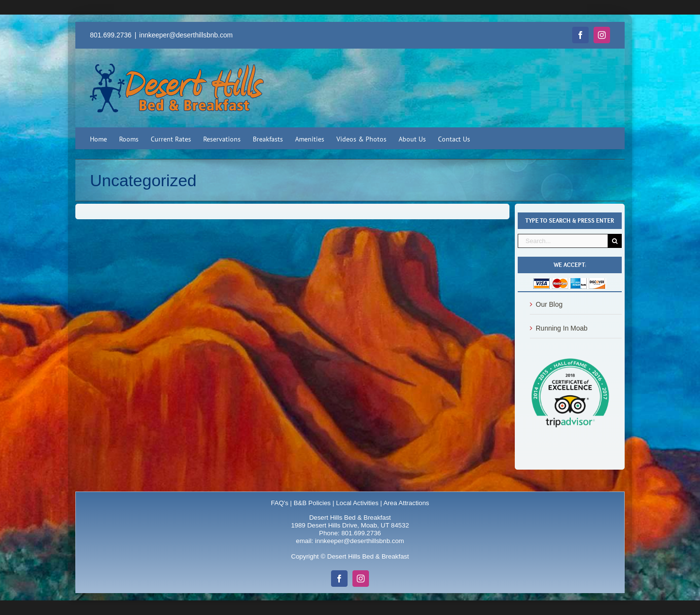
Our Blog (549, 304)
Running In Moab (562, 328)
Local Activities (357, 503)
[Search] (615, 241)
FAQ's (280, 503)
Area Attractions (406, 503)
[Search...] (563, 241)
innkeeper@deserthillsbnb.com (186, 35)
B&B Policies (312, 503)
